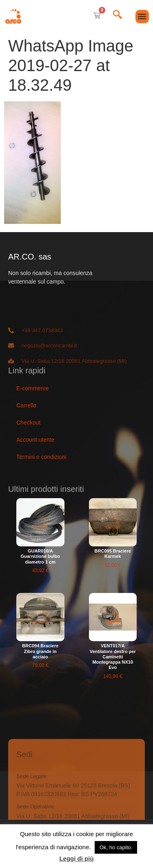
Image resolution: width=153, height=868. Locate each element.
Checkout (28, 423)
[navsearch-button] (118, 15)
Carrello (26, 405)
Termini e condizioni (41, 457)
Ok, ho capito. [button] (116, 847)
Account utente (35, 440)
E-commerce (32, 388)
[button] (142, 17)
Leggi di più (76, 858)
